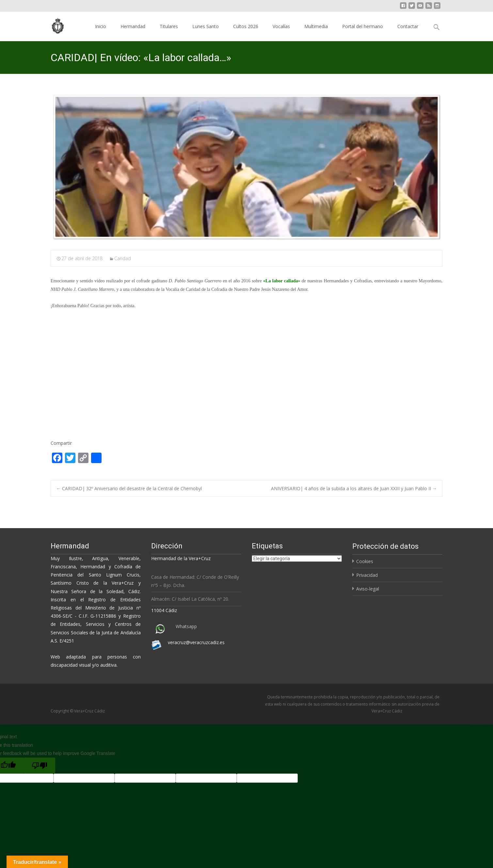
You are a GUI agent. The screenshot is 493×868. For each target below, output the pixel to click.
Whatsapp (186, 626)
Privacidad (367, 575)
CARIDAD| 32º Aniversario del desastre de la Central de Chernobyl (129, 488)
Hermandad (133, 26)
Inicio (101, 26)
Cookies (365, 561)
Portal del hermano (363, 26)
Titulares (169, 26)
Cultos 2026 (246, 26)
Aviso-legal (368, 589)
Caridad (123, 258)
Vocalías (281, 26)
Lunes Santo (206, 26)
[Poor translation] (40, 766)
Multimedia (316, 26)
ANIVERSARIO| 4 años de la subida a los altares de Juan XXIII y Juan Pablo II (354, 488)
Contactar (408, 26)
